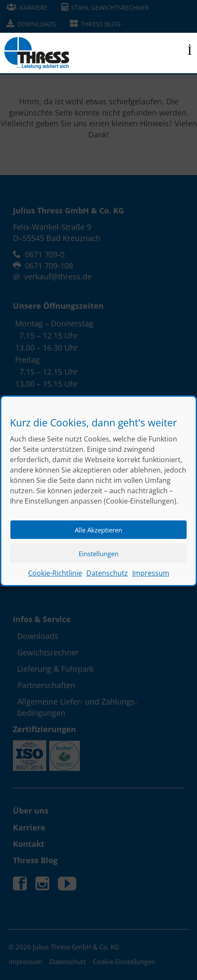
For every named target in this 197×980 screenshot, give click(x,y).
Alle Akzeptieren (98, 539)
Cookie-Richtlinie (55, 582)
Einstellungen (98, 562)
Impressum (151, 582)
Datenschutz (107, 582)
